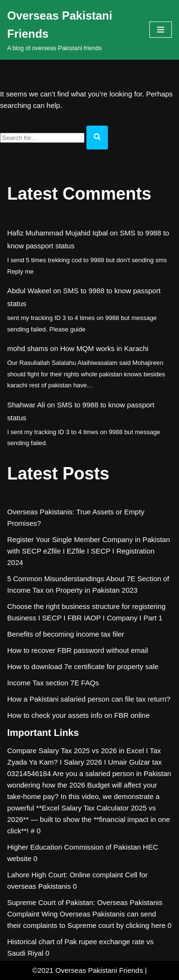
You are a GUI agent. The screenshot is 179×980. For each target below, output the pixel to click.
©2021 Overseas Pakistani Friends (87, 970)
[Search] (42, 138)
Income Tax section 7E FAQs (53, 683)
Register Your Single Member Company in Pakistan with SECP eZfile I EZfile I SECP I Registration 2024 (89, 551)
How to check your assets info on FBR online (78, 715)
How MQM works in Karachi (104, 348)
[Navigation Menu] (161, 30)
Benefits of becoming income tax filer (66, 634)
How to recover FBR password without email (78, 650)
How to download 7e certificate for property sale (83, 666)
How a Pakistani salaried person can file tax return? (89, 699)
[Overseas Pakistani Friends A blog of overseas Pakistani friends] (71, 30)
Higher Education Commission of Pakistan (74, 847)
